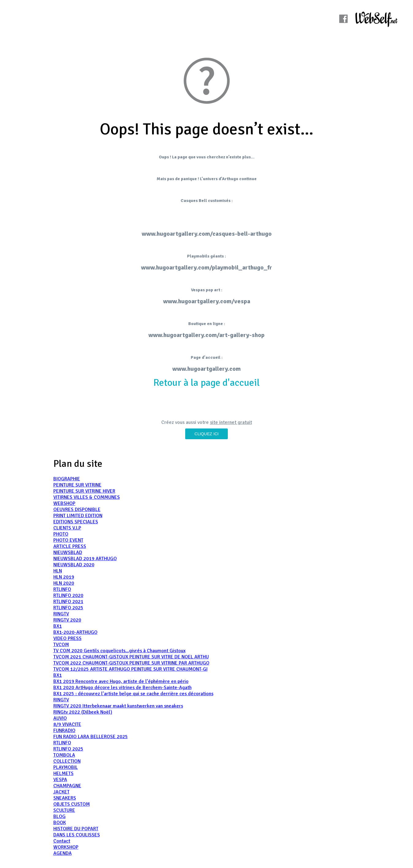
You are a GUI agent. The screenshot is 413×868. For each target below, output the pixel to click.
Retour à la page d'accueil (206, 383)
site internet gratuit (231, 422)
